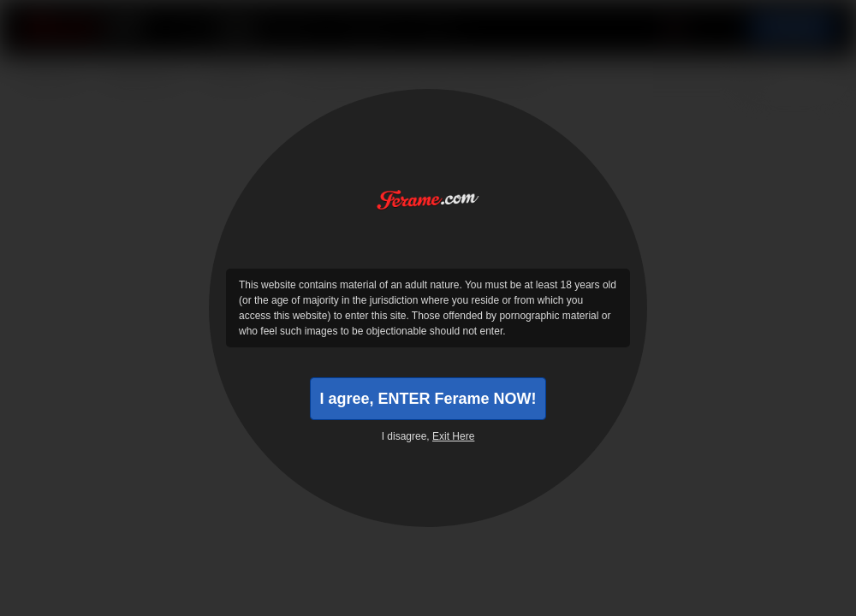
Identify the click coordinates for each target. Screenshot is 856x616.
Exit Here (453, 436)
